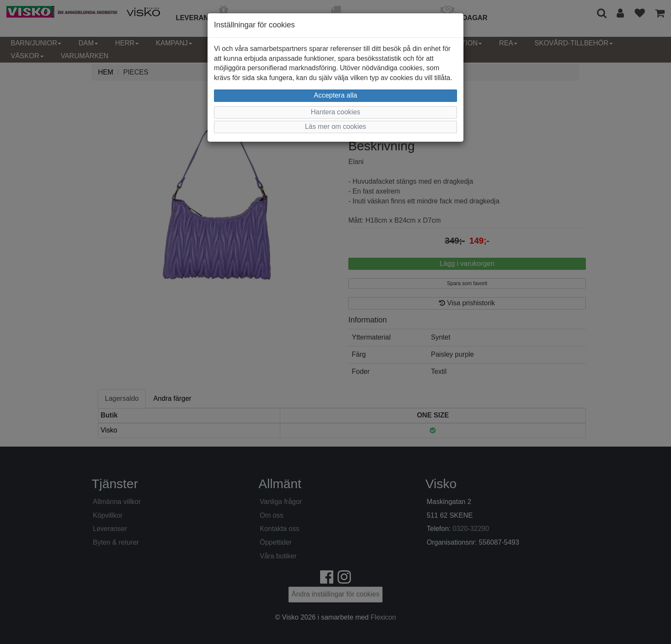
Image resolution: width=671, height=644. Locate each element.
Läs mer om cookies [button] (335, 127)
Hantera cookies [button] (335, 112)
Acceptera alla (335, 95)
